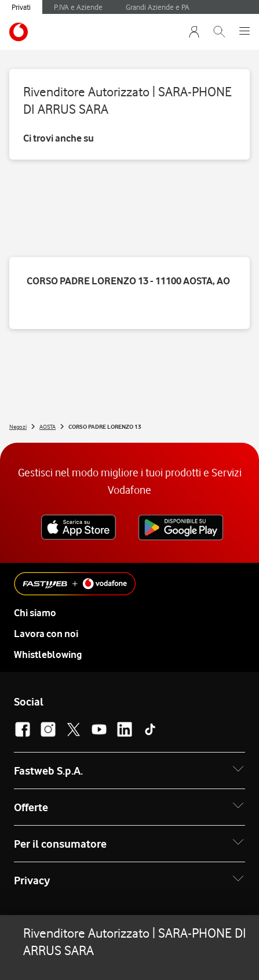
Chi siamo (35, 613)
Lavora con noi (46, 634)
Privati (21, 7)
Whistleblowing (48, 654)
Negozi (18, 426)
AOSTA (48, 426)
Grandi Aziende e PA (158, 7)
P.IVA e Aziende (78, 7)
